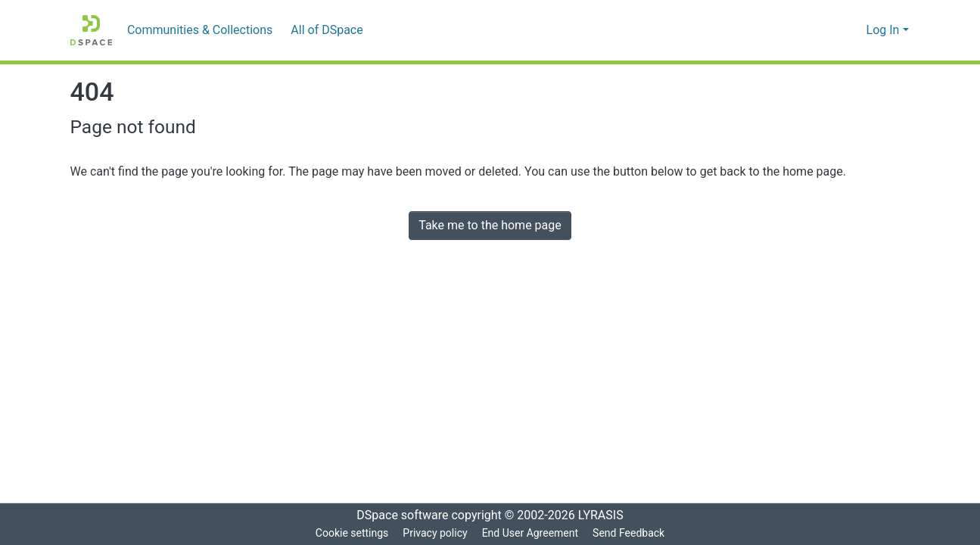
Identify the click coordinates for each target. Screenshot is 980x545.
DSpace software (398, 515)
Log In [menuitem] (883, 30)
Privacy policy (433, 533)
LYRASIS (605, 515)
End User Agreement (530, 533)
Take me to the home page (490, 226)
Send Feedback (632, 533)
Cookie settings (349, 533)
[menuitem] (326, 30)
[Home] (91, 30)
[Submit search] (831, 30)
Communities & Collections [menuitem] (197, 30)
